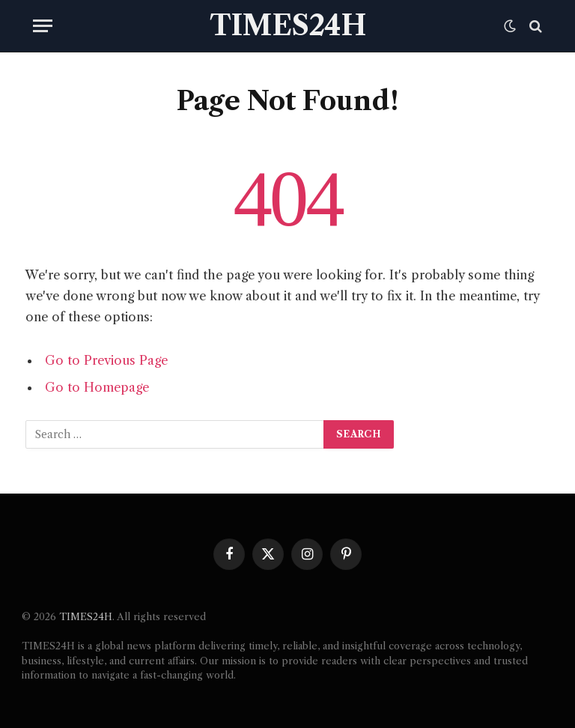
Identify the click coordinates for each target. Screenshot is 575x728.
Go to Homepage (97, 387)
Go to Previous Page (106, 360)
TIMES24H (86, 616)
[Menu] (43, 26)
